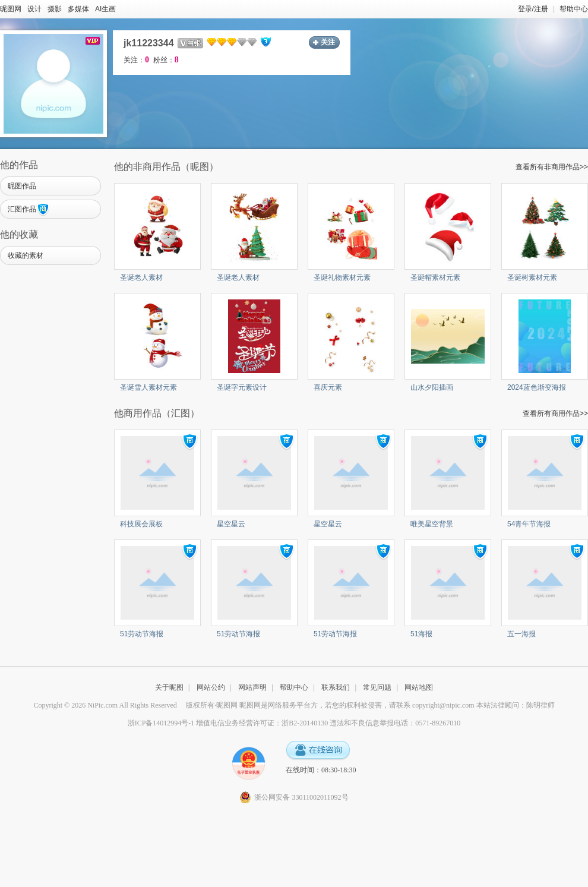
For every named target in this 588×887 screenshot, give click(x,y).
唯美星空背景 (432, 524)
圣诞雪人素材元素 (148, 387)
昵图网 (11, 9)
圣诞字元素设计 (242, 387)
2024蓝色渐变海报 (537, 387)
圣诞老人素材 (141, 277)
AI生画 (105, 9)
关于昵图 (169, 687)
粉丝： (166, 60)
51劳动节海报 (142, 634)
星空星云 (231, 524)
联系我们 (336, 687)
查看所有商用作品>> (555, 413)
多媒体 (78, 9)
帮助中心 (574, 9)
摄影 (55, 9)
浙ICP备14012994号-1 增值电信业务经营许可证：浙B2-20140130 (228, 723)
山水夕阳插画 (432, 387)
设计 (34, 9)
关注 (328, 42)
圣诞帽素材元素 (435, 277)
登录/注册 (533, 9)
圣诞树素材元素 (532, 277)
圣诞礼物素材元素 (342, 277)
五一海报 (521, 634)
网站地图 (419, 687)
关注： (136, 60)
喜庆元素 (328, 387)
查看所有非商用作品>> (552, 167)
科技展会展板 (141, 524)
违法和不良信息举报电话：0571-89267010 (395, 723)
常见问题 (377, 687)
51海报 (421, 634)
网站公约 (211, 687)
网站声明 (252, 687)
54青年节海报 (529, 524)
